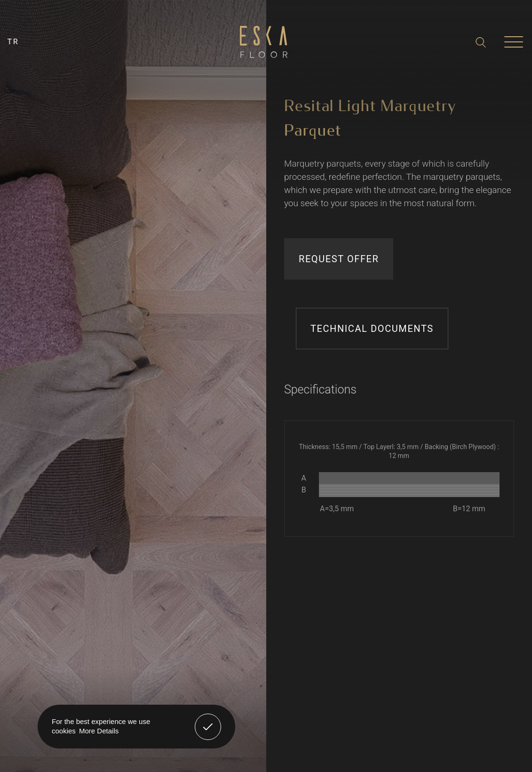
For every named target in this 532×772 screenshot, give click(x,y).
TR (13, 42)
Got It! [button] (208, 720)
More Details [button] (99, 731)
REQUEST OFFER (339, 259)
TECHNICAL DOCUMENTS (372, 329)
